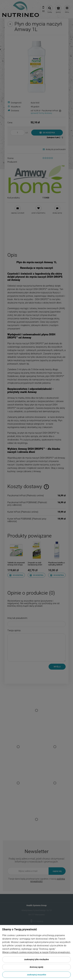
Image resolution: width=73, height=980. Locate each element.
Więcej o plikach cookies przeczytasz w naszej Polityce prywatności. (36, 952)
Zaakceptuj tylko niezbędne (36, 959)
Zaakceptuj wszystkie (37, 975)
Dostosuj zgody (36, 967)
